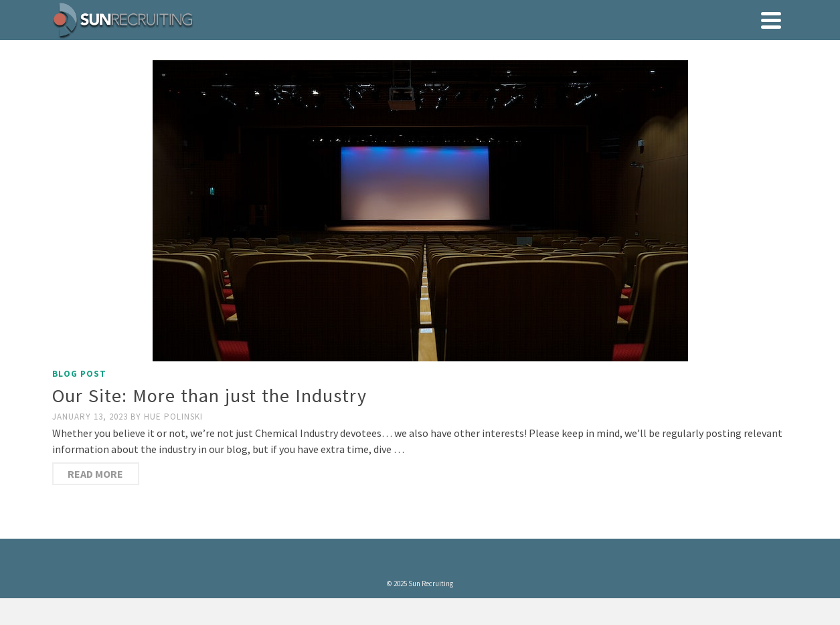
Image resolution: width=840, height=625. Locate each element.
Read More (95, 474)
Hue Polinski (173, 417)
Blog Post (79, 374)
